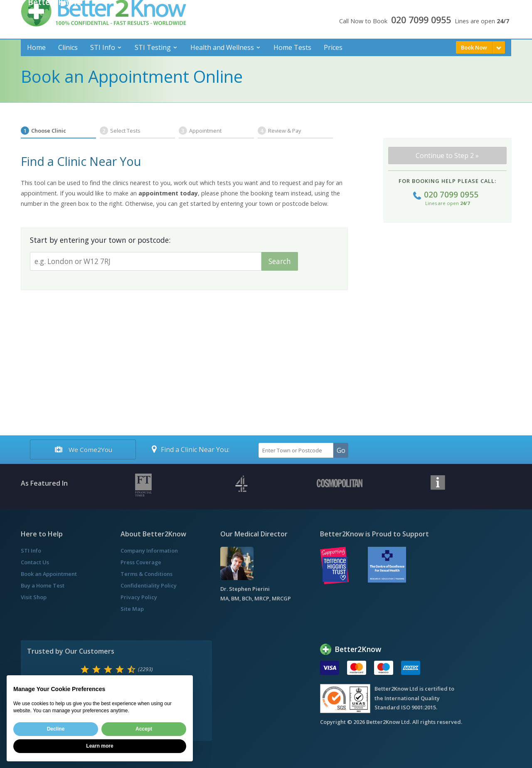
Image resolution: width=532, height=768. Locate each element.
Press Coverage (141, 562)
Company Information (149, 551)
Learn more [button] (100, 746)
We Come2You (83, 449)
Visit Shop (34, 597)
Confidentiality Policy (149, 585)
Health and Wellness (222, 47)
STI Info (103, 47)
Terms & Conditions (147, 574)
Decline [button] (56, 729)
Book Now (474, 47)
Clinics (68, 47)
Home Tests (292, 47)
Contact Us (35, 562)
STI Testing (153, 47)
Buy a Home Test (43, 585)
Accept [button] (144, 729)
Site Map (132, 609)
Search (280, 261)
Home (36, 47)
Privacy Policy (139, 597)
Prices (333, 47)
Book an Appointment (49, 574)
